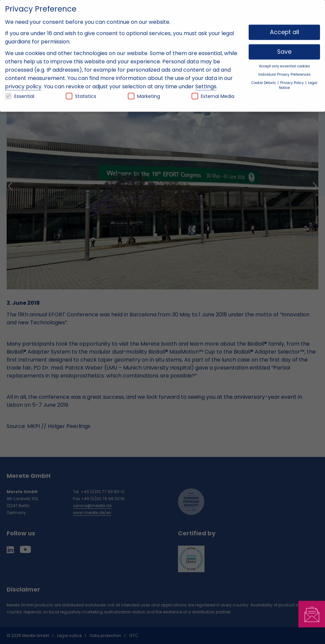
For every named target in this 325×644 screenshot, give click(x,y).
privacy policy (23, 82)
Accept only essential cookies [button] (284, 61)
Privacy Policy (292, 78)
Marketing (144, 91)
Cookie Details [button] (264, 78)
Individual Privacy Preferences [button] (284, 69)
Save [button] (284, 47)
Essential (20, 91)
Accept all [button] (284, 27)
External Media (213, 91)
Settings (206, 82)
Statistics (81, 91)
